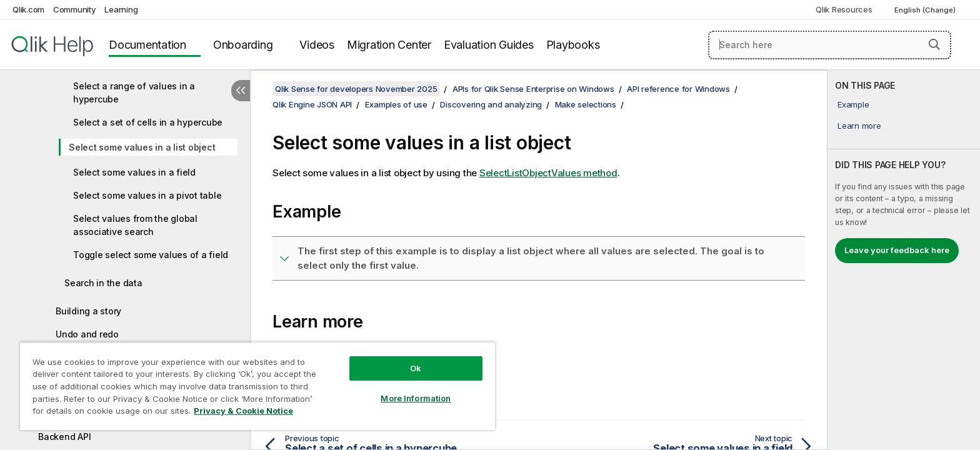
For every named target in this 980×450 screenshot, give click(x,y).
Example (853, 104)
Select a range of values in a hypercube (134, 92)
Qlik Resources (844, 9)
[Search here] (830, 45)
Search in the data (103, 283)
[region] (257, 386)
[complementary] (904, 260)
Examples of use (396, 104)
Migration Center (389, 45)
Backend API (64, 437)
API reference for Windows (678, 89)
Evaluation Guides (489, 45)
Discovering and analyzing (491, 104)
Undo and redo (87, 334)
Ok (416, 368)
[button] (934, 44)
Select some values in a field (134, 172)
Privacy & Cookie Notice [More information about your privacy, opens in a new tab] (243, 411)
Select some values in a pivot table (147, 195)
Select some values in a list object (142, 147)
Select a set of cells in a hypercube (148, 122)
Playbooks (573, 45)
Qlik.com (28, 9)
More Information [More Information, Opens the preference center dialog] (416, 398)
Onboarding (243, 45)
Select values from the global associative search (135, 225)
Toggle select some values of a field (151, 255)
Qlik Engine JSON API (312, 104)
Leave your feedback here (897, 250)
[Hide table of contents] (241, 91)
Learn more (859, 126)
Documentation (147, 45)
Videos (317, 45)
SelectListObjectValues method (548, 173)
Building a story (88, 311)
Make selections (586, 104)
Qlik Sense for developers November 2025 (356, 89)
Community (75, 9)
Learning (121, 9)
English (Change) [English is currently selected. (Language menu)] (926, 10)
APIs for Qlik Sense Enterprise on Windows (533, 89)
